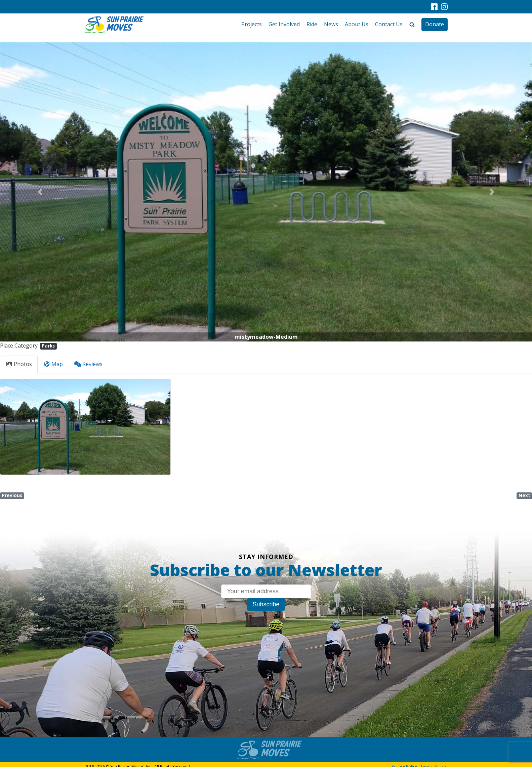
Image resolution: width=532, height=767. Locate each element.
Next (524, 495)
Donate (435, 24)
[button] (40, 192)
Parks (48, 346)
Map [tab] (53, 364)
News (331, 24)
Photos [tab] (19, 364)
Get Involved (284, 24)
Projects (252, 24)
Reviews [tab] (88, 364)
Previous (12, 495)
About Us (357, 24)
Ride (312, 24)
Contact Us (389, 24)
